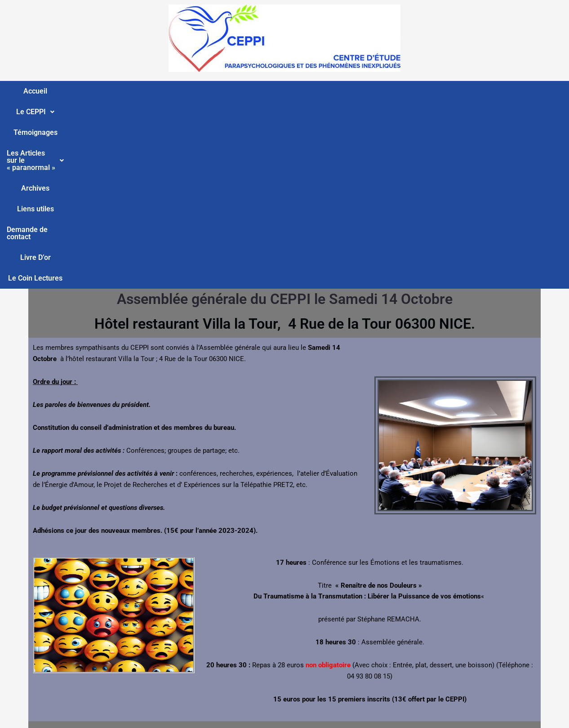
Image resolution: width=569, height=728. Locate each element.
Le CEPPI (67, 91)
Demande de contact (413, 91)
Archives (302, 91)
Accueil (23, 91)
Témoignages (122, 91)
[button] (67, 91)
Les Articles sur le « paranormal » (216, 91)
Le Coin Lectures (531, 91)
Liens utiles (348, 91)
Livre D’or (475, 91)
